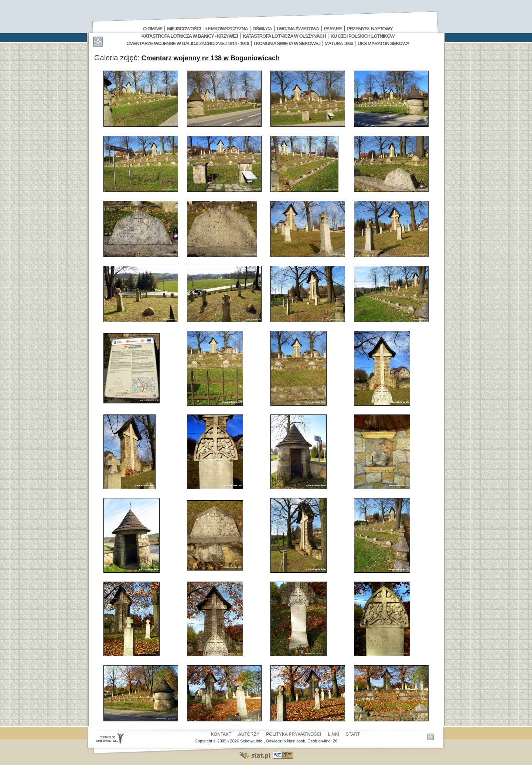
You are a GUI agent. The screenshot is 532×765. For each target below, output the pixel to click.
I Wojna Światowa (298, 29)
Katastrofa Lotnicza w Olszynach (284, 36)
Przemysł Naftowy (370, 29)
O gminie (153, 29)
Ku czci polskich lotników (363, 36)
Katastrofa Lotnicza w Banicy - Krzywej (189, 36)
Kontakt (221, 734)
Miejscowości (184, 29)
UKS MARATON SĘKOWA (383, 43)
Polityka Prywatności (294, 734)
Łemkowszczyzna (227, 29)
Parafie (333, 29)
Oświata (262, 29)
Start (353, 734)
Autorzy (249, 734)
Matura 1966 (339, 43)
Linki (334, 734)
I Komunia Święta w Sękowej (288, 43)
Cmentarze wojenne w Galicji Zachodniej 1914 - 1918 (188, 43)
